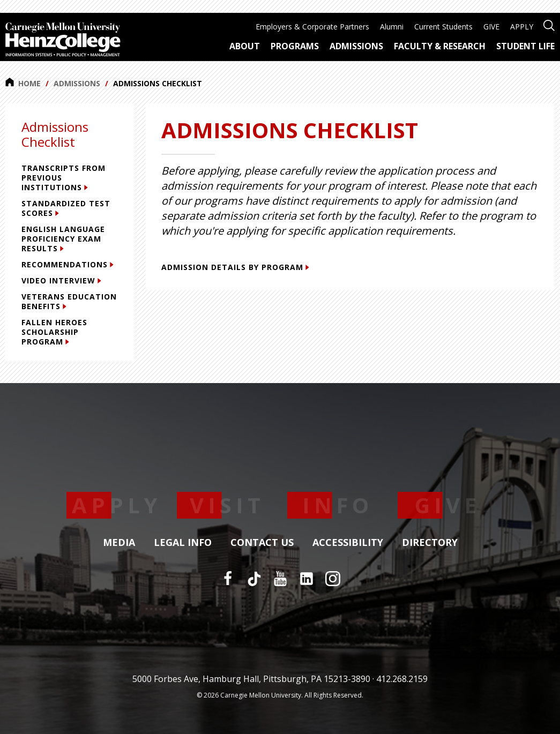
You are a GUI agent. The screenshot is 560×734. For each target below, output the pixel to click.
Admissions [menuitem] (356, 46)
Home (23, 83)
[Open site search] (549, 24)
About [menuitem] (245, 46)
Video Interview (61, 280)
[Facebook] (228, 579)
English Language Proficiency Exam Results (63, 239)
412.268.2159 (402, 679)
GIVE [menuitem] (491, 27)
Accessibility (348, 543)
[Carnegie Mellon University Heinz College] (63, 41)
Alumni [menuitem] (392, 27)
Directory (430, 543)
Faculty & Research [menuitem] (440, 46)
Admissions (77, 83)
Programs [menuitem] (295, 46)
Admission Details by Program (235, 267)
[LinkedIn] (307, 579)
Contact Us (262, 543)
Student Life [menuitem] (525, 46)
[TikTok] (254, 579)
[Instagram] (333, 579)
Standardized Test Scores (66, 208)
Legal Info (183, 543)
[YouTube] (280, 579)
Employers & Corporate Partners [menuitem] (312, 27)
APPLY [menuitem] (522, 27)
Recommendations (68, 264)
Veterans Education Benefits (69, 301)
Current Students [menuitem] (443, 27)
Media (119, 543)
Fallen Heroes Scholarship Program (54, 332)
